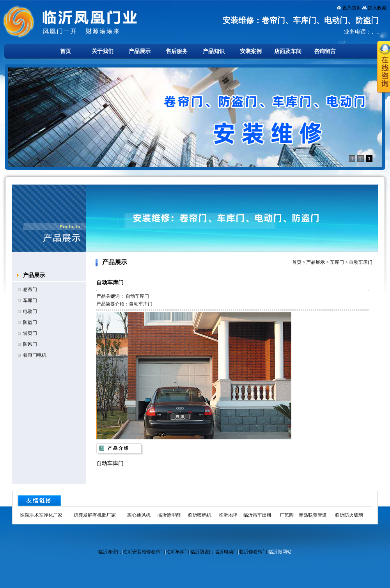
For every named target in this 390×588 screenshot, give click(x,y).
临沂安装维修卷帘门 (144, 552)
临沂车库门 (177, 552)
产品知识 (214, 51)
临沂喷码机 (200, 515)
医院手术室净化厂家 (41, 515)
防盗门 (30, 322)
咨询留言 (325, 51)
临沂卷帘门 (110, 552)
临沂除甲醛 (169, 515)
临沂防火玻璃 (349, 515)
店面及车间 (288, 51)
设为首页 (352, 8)
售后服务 (177, 51)
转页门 (30, 333)
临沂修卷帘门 (253, 552)
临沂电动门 (226, 552)
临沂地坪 (228, 515)
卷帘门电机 (35, 355)
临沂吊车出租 (257, 515)
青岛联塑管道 (313, 515)
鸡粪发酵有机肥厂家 (95, 515)
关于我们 (103, 51)
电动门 (30, 311)
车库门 (30, 300)
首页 (66, 51)
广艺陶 (287, 515)
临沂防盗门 (202, 552)
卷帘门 (30, 290)
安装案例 (251, 51)
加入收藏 (377, 8)
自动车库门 (361, 262)
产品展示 (140, 51)
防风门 (30, 344)
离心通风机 (139, 515)
